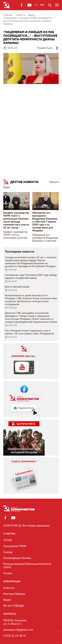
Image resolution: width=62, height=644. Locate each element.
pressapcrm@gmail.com (18, 630)
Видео (31, 15)
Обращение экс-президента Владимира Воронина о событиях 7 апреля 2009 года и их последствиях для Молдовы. (45, 222)
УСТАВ (7, 540)
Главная (8, 15)
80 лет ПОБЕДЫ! (14, 606)
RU (37, 5)
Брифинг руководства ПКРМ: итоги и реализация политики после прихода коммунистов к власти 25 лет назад (16, 220)
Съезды (8, 552)
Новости (21, 15)
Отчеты (8, 573)
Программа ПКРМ (15, 546)
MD (42, 5)
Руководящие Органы (17, 558)
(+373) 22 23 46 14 (14, 636)
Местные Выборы (14, 594)
